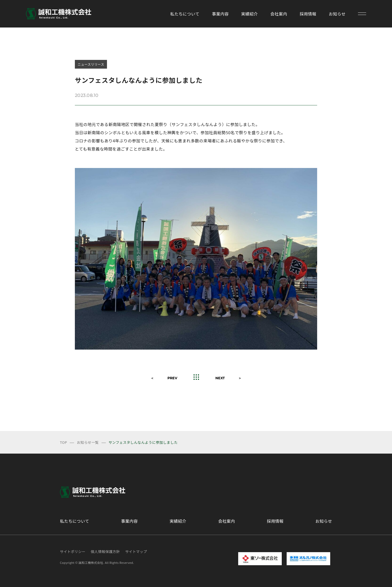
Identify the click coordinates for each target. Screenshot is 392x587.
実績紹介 (250, 14)
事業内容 (220, 14)
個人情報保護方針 (105, 551)
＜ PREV (164, 378)
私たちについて (185, 14)
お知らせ (337, 14)
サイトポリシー (73, 551)
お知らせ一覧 (88, 442)
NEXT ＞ (228, 378)
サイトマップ (136, 551)
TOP (63, 442)
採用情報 (308, 14)
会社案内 (279, 14)
